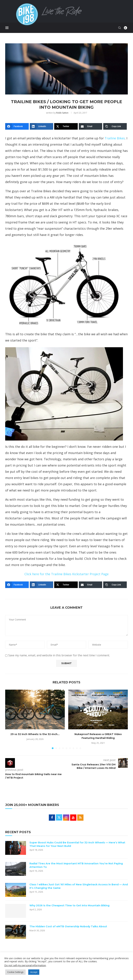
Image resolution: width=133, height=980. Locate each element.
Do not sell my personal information (25, 965)
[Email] (91, 126)
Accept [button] (34, 972)
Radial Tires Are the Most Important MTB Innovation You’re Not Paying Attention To (76, 865)
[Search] (120, 28)
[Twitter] (66, 126)
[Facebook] (17, 126)
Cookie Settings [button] (15, 972)
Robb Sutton (62, 113)
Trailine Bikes (115, 138)
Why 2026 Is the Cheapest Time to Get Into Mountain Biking (69, 905)
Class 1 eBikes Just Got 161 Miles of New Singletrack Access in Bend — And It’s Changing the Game (79, 886)
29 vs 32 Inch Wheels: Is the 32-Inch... (35, 734)
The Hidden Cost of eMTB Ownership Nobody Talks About (68, 926)
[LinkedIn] (42, 126)
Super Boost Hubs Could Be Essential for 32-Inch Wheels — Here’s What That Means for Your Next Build (77, 844)
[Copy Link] (115, 126)
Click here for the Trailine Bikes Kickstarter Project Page (66, 574)
